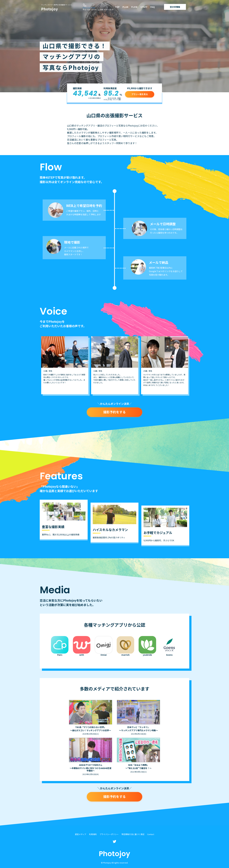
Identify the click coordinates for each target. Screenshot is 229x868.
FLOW (134, 7)
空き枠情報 (175, 7)
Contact (151, 834)
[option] (65, 365)
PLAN (125, 7)
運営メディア (81, 834)
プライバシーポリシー (109, 834)
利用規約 (93, 834)
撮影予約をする (114, 412)
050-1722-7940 (89, 8)
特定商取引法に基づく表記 (133, 834)
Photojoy (56, 8)
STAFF (144, 7)
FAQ (153, 7)
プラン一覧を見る (140, 94)
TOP (117, 7)
